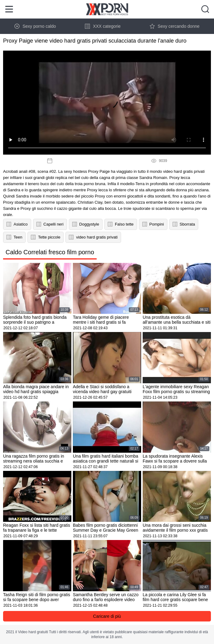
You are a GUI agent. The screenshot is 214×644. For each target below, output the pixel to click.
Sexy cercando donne (175, 26)
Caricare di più (107, 616)
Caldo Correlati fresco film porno (50, 252)
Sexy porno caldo (35, 26)
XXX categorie (103, 26)
